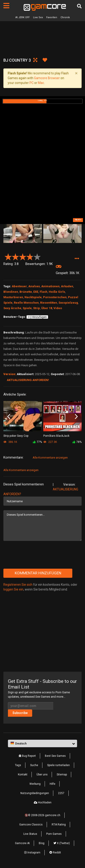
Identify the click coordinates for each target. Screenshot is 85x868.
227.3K (50, 442)
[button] (77, 259)
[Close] (76, 73)
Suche (34, 765)
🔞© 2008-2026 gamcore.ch (42, 815)
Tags (18, 765)
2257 (61, 793)
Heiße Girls (57, 292)
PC (32, 83)
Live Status (30, 834)
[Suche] (79, 6)
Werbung (35, 784)
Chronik (65, 17)
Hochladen (43, 802)
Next (76, 416)
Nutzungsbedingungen (35, 793)
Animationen (50, 286)
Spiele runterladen (58, 765)
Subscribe (20, 713)
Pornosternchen (55, 297)
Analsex (34, 286)
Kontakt (23, 775)
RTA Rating (59, 825)
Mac (41, 83)
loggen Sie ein (13, 589)
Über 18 (47, 308)
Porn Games (54, 834)
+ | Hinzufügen (37, 317)
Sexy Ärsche (12, 308)
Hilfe (52, 784)
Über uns (42, 775)
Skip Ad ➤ (78, 220)
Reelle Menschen (26, 303)
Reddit (55, 853)
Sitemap (62, 775)
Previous (9, 416)
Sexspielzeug (68, 303)
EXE (36, 292)
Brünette (26, 292)
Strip (36, 308)
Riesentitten (49, 303)
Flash (44, 292)
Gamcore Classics (31, 825)
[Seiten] (6, 6)
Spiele (27, 308)
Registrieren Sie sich (18, 585)
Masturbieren (13, 297)
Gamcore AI (22, 843)
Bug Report (27, 756)
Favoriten (52, 17)
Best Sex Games (55, 756)
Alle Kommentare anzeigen (50, 458)
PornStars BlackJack (56, 436)
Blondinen (11, 292)
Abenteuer (19, 286)
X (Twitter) (62, 843)
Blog (42, 843)
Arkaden (67, 286)
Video (58, 308)
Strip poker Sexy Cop (16, 436)
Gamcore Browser (47, 78)
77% (37, 442)
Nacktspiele (33, 297)
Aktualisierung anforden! (28, 380)
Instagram (32, 853)
